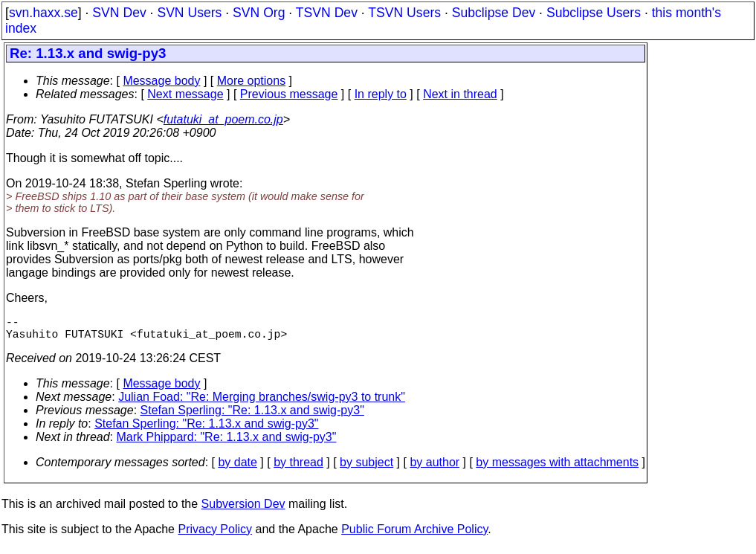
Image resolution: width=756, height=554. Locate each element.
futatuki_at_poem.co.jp (223, 119)
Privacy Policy (215, 535)
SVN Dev (119, 13)
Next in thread (460, 94)
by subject (366, 468)
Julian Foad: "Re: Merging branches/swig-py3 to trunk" (262, 403)
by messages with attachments (557, 468)
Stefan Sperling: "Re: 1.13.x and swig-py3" (252, 416)
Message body (161, 81)
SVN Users (189, 13)
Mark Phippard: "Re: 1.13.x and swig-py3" (227, 443)
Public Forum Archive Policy (414, 535)
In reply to (381, 94)
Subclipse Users (594, 13)
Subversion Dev (243, 510)
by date (237, 468)
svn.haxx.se (43, 13)
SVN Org (259, 13)
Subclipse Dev (494, 13)
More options (252, 81)
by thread (298, 468)
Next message (185, 94)
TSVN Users (404, 13)
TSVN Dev (327, 13)
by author (434, 468)
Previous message (289, 94)
